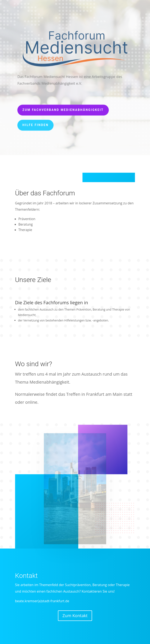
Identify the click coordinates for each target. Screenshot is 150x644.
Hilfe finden (35, 124)
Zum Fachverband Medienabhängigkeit (63, 109)
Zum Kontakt (75, 616)
